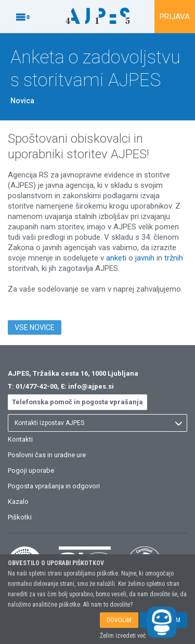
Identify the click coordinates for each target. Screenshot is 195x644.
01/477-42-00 (36, 386)
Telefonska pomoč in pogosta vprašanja (77, 402)
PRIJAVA (175, 17)
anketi (116, 258)
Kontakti (20, 439)
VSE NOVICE (35, 327)
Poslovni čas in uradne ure (47, 455)
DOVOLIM (119, 620)
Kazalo (18, 502)
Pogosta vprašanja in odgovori (54, 486)
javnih (145, 258)
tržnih (174, 258)
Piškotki (20, 517)
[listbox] (97, 423)
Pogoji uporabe (31, 470)
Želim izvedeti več (123, 636)
